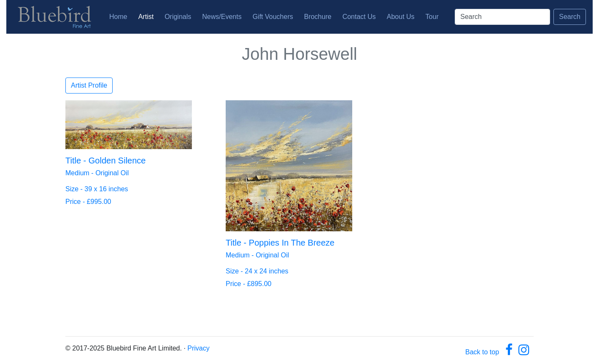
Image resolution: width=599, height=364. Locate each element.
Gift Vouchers (273, 17)
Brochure (318, 17)
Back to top (482, 352)
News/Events (222, 17)
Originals (178, 17)
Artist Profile (89, 85)
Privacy (198, 348)
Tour (432, 17)
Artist (146, 17)
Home (120, 16)
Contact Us (359, 17)
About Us (401, 17)
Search (570, 17)
